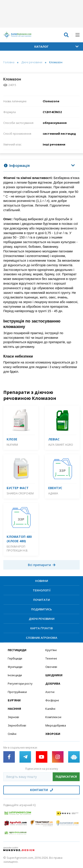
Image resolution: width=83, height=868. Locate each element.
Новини (42, 581)
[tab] (41, 166)
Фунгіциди (15, 667)
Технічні (51, 658)
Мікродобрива (56, 725)
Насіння (14, 709)
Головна (9, 62)
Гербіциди (15, 658)
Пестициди (17, 650)
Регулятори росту (20, 684)
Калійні (50, 709)
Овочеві (51, 667)
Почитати (41, 600)
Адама (53, 493)
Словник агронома (42, 638)
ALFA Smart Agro (61, 445)
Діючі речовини (32, 62)
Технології (42, 590)
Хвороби (53, 734)
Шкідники (54, 675)
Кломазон (56, 62)
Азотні (50, 692)
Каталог (56, 47)
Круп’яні (51, 650)
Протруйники (17, 692)
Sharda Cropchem (20, 493)
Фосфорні (52, 700)
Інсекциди (15, 675)
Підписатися (66, 777)
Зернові (13, 717)
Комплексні (53, 717)
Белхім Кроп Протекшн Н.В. (17, 548)
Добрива (53, 684)
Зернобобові (17, 725)
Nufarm (12, 445)
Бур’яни (14, 700)
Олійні (12, 734)
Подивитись (41, 609)
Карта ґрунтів (41, 628)
